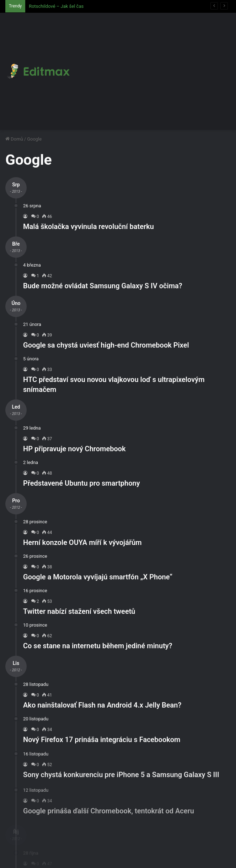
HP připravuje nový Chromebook (74, 449)
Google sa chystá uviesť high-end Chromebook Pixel (106, 345)
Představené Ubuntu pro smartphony (82, 483)
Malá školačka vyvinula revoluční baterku (88, 226)
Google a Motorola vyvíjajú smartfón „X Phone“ (98, 577)
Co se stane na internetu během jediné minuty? (98, 646)
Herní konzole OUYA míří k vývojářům (82, 542)
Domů (14, 139)
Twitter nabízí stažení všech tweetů (79, 611)
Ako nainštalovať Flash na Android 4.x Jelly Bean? (102, 711)
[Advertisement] (152, 66)
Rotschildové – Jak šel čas (56, 6)
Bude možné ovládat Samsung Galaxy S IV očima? (103, 286)
